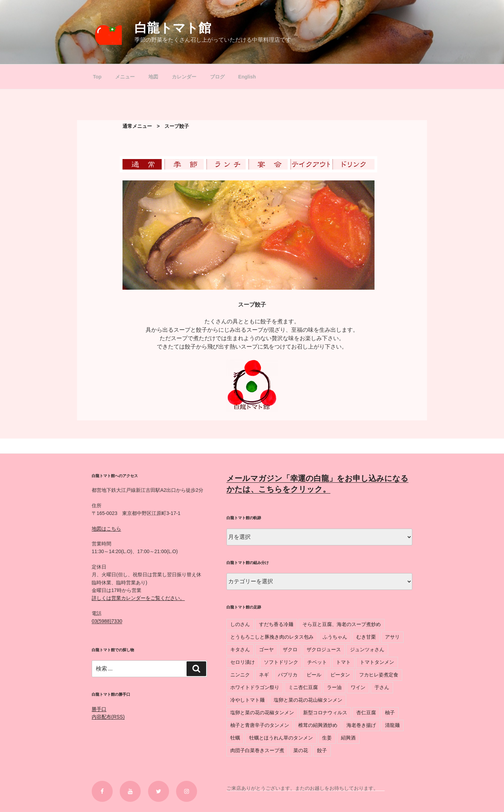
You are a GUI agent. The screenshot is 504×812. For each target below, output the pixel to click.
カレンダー (184, 77)
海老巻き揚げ (361, 725)
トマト (343, 662)
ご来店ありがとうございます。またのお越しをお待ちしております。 (306, 788)
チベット (317, 662)
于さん (382, 687)
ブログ (217, 77)
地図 (153, 77)
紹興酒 (348, 738)
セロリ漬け (243, 662)
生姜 (327, 738)
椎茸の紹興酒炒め (318, 725)
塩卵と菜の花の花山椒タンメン (308, 700)
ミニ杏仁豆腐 (303, 687)
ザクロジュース (324, 649)
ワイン (358, 687)
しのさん (240, 624)
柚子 (390, 713)
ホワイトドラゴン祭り (255, 687)
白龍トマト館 (173, 28)
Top (97, 77)
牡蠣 (235, 738)
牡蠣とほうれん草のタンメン (281, 738)
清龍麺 (392, 725)
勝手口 (99, 709)
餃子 (322, 750)
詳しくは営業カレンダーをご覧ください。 (138, 598)
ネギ (264, 675)
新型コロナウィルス (325, 713)
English (247, 77)
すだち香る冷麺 (276, 624)
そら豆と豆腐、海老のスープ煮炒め (342, 624)
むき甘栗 (366, 637)
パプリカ (288, 675)
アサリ (392, 637)
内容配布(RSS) (108, 717)
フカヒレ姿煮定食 (379, 675)
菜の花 (301, 750)
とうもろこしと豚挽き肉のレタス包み (272, 637)
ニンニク (240, 675)
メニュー (125, 77)
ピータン (340, 675)
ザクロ (290, 649)
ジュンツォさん (367, 649)
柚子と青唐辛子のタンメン (260, 725)
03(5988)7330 (107, 621)
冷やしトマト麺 (247, 700)
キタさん (240, 649)
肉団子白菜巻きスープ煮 (257, 750)
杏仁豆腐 (366, 713)
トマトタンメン (377, 662)
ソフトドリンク (281, 662)
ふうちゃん (335, 637)
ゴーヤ (266, 649)
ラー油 (334, 687)
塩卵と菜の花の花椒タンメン (262, 713)
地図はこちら (106, 529)
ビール (314, 675)
